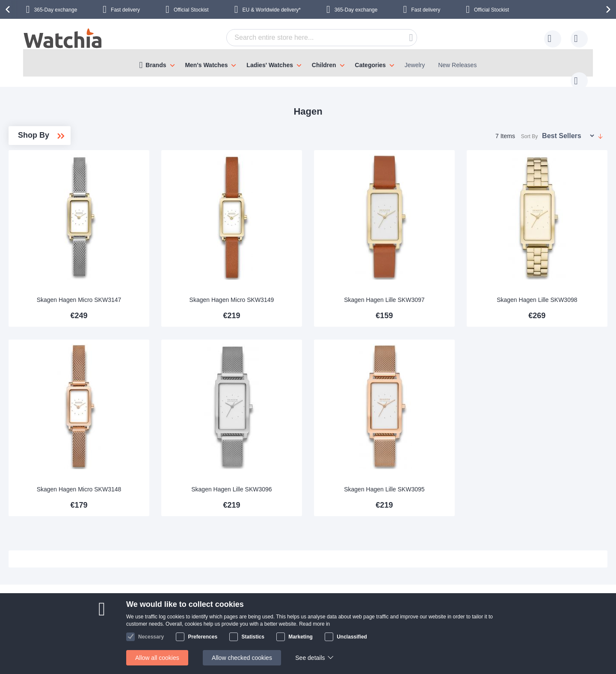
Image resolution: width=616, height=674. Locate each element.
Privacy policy (231, 621)
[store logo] (63, 39)
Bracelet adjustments (241, 595)
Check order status (238, 633)
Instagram (538, 597)
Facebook (538, 582)
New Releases (457, 65)
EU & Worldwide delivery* (271, 10)
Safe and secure (155, 621)
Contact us (58, 582)
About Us (145, 582)
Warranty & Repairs (239, 608)
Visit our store (151, 608)
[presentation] (9, 9)
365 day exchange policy (246, 582)
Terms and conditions (161, 633)
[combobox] (308, 38)
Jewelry (415, 65)
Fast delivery (125, 10)
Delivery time (61, 595)
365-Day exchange (56, 10)
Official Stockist (191, 10)
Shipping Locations (68, 608)
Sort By (529, 128)
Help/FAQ (56, 621)
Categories (370, 65)
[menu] (308, 63)
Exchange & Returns (71, 633)
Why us (143, 595)
